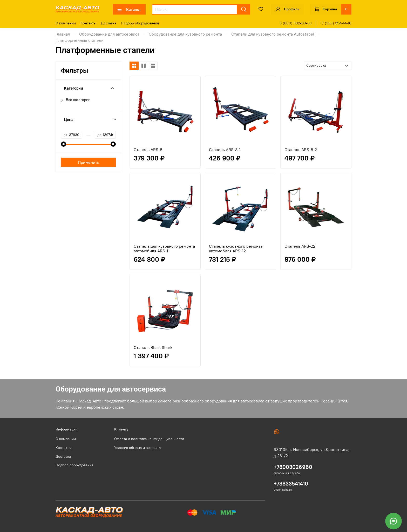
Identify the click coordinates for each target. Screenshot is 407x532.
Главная (63, 34)
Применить (89, 162)
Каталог (129, 9)
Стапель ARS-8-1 (225, 150)
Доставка (109, 23)
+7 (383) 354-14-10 (336, 23)
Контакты (88, 23)
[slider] (64, 144)
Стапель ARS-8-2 (301, 150)
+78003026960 (293, 467)
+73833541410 (291, 484)
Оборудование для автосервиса (109, 34)
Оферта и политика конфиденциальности (149, 439)
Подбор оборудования (140, 23)
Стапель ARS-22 (300, 246)
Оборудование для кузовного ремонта (185, 34)
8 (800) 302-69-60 (296, 23)
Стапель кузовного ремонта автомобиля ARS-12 (236, 248)
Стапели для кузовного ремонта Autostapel (273, 34)
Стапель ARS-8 (148, 150)
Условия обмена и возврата (137, 448)
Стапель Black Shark (153, 347)
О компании (66, 23)
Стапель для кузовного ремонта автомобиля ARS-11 (164, 248)
